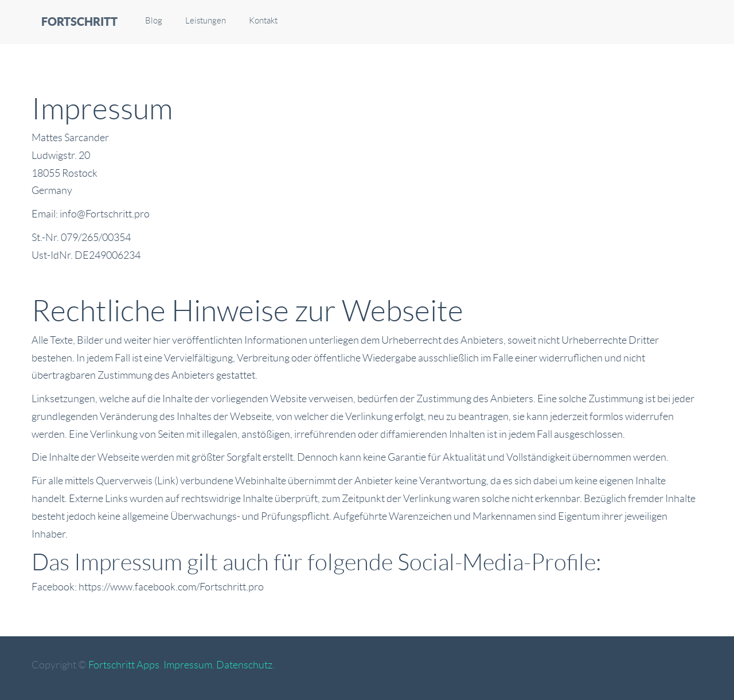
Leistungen (206, 21)
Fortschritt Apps (124, 665)
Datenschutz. (245, 665)
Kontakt (263, 21)
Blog (154, 21)
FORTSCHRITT (79, 22)
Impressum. (189, 665)
